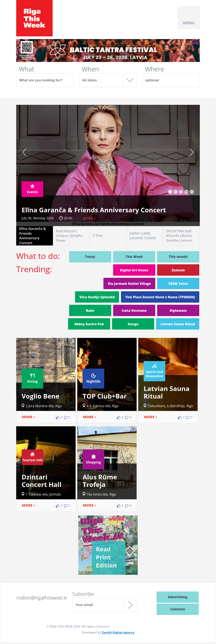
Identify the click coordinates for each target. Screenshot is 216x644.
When (90, 69)
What (26, 69)
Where (155, 69)
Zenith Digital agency (118, 632)
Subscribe (83, 594)
